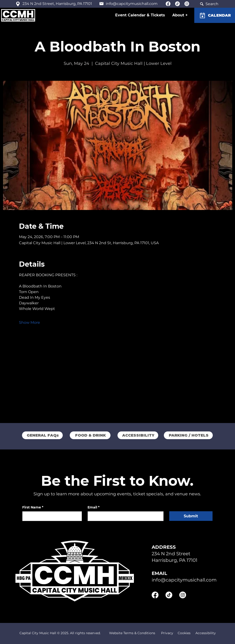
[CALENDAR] (215, 15)
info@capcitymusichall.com (132, 4)
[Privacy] (167, 633)
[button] (180, 15)
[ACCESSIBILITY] (138, 435)
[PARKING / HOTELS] (188, 435)
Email (94, 507)
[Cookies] (184, 633)
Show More (29, 322)
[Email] (124, 516)
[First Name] (51, 516)
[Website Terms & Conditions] (132, 633)
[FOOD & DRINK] (90, 435)
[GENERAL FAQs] (42, 435)
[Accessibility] (206, 633)
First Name (33, 507)
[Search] (209, 4)
